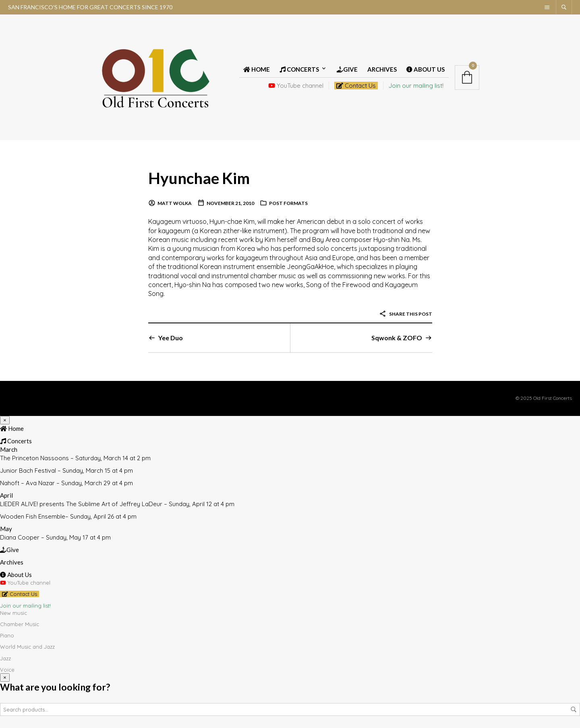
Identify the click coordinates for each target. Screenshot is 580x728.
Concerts (299, 69)
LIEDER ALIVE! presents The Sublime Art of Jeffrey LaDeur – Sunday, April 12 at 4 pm (117, 504)
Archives (382, 69)
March (9, 449)
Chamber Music (20, 624)
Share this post (406, 314)
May (6, 529)
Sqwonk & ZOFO (397, 338)
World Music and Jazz (27, 647)
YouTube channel (296, 86)
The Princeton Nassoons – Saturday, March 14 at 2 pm (75, 458)
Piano (7, 635)
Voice (7, 670)
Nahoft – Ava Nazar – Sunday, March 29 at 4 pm (66, 483)
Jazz (5, 658)
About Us (426, 69)
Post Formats (288, 203)
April (6, 495)
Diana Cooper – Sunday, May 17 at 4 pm (55, 537)
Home (257, 69)
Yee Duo (171, 338)
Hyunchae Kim (200, 178)
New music (13, 613)
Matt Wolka (175, 203)
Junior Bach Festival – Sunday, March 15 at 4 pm (66, 471)
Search (574, 709)
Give (347, 69)
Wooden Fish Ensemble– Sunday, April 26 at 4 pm (68, 516)
